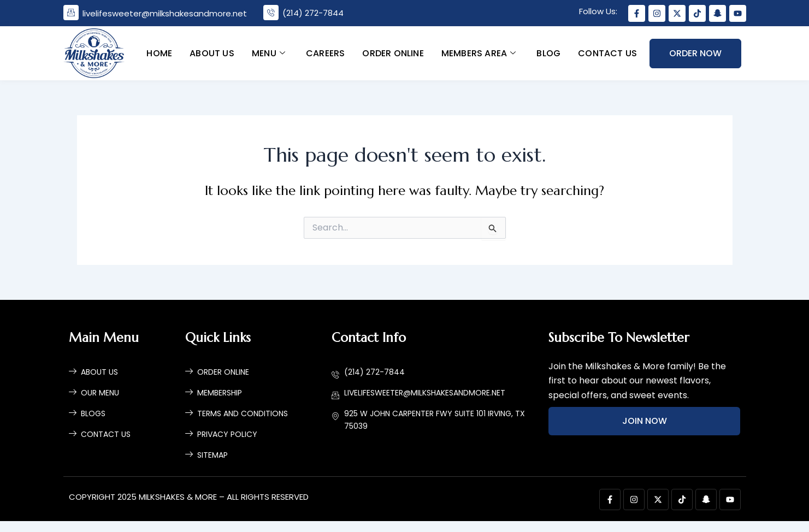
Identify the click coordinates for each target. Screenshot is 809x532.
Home (159, 53)
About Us (212, 53)
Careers (325, 53)
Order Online (393, 53)
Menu (268, 53)
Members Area (479, 53)
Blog (548, 53)
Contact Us (607, 53)
